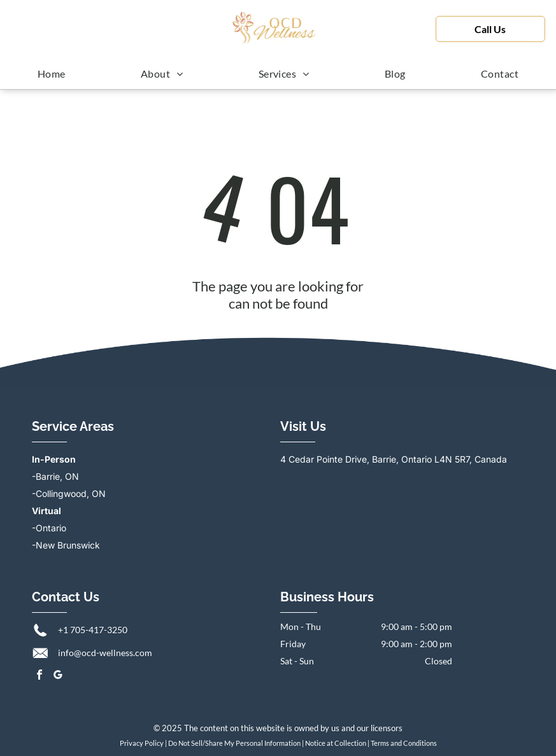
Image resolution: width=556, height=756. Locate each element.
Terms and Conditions (404, 743)
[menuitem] (52, 73)
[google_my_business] (58, 676)
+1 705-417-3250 (93, 630)
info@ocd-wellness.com (105, 653)
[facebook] (39, 676)
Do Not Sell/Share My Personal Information (234, 743)
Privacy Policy (142, 743)
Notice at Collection (336, 743)
